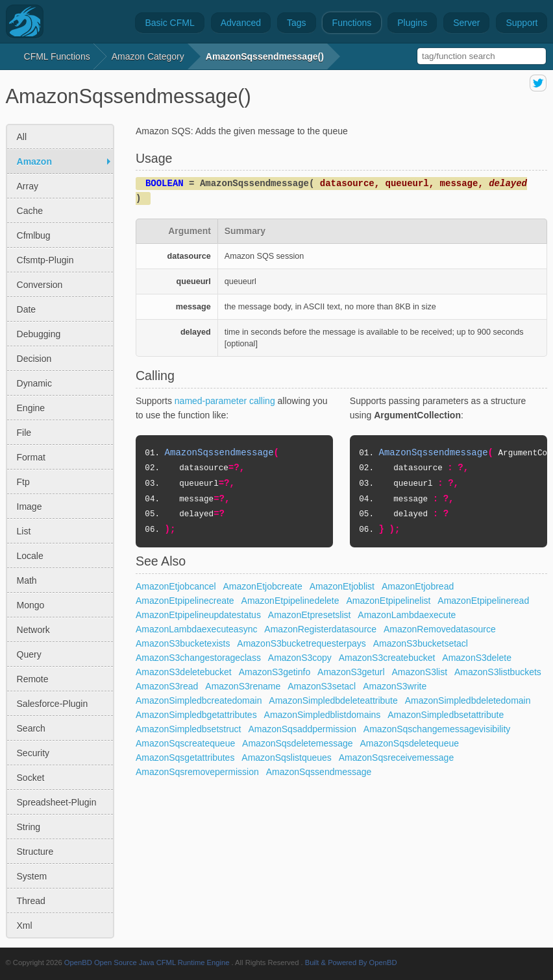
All (22, 137)
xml (25, 926)
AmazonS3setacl (322, 686)
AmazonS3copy (300, 658)
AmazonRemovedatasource (440, 629)
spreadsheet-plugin (57, 802)
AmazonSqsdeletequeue (409, 743)
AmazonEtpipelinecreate (185, 601)
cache (30, 211)
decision (34, 359)
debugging (39, 334)
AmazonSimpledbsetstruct (189, 729)
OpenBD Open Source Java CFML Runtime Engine (147, 962)
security (33, 753)
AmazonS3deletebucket (184, 672)
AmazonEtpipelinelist (388, 601)
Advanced (241, 23)
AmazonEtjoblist (342, 586)
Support (522, 23)
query (29, 654)
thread (31, 901)
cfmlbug (34, 235)
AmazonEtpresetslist (310, 615)
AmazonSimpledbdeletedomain (468, 700)
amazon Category (148, 56)
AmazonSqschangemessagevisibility (437, 729)
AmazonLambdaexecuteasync (197, 629)
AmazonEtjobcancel (176, 586)
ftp (23, 482)
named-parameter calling (225, 401)
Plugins (412, 23)
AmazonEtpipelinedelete (290, 601)
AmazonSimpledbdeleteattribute (333, 700)
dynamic (34, 383)
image (30, 507)
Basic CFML (169, 23)
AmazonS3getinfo (275, 672)
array (28, 186)
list (24, 531)
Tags (297, 23)
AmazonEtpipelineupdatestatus (198, 615)
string (29, 827)
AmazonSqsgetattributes (185, 758)
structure (35, 852)
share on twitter (538, 83)
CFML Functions (57, 56)
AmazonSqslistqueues (287, 758)
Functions (352, 23)
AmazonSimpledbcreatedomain (199, 700)
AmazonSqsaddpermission (302, 729)
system (32, 876)
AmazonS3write (395, 686)
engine (31, 408)
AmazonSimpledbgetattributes (196, 715)
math (27, 580)
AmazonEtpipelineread (483, 601)
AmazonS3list (420, 672)
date (27, 309)
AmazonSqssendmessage (319, 772)
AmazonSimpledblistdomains (323, 715)
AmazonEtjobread (418, 586)
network (33, 630)
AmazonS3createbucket (387, 658)
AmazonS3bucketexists (183, 643)
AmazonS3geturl (351, 672)
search (31, 728)
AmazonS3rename (243, 686)
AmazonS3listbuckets (498, 672)
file (24, 433)
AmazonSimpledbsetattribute (446, 715)
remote (33, 679)
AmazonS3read (167, 686)
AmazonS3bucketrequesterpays (301, 643)
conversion (40, 285)
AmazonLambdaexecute (407, 615)
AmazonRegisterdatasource (320, 629)
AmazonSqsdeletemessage (297, 743)
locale (30, 556)
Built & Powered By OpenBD (351, 962)
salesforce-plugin (53, 704)
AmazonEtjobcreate (263, 586)
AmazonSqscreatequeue (185, 743)
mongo (31, 605)
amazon (34, 161)
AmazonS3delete (477, 658)
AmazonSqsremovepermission (197, 772)
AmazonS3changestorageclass (198, 658)
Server (466, 23)
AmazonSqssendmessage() (265, 56)
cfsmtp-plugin (45, 260)
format (31, 457)
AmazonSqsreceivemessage (396, 758)
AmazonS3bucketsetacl (421, 643)
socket (31, 778)
